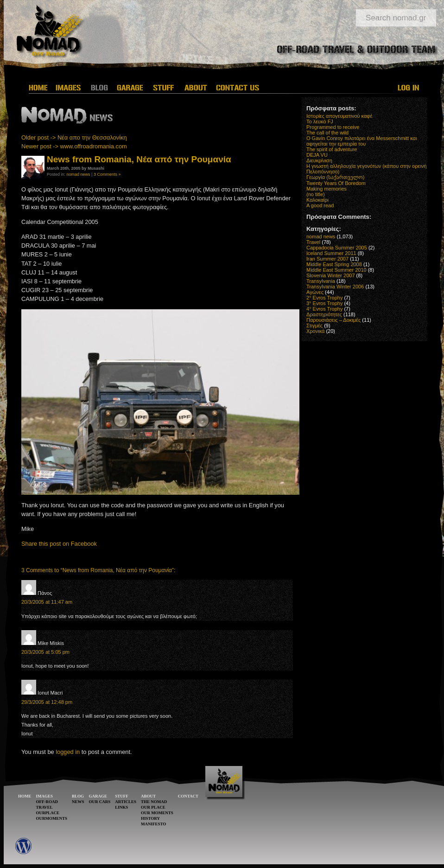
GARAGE (98, 796)
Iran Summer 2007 (327, 259)
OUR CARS (100, 802)
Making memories (327, 189)
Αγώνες (315, 292)
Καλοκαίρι (317, 200)
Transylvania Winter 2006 (335, 287)
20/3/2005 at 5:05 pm (45, 652)
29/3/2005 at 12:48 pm (47, 702)
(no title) (316, 194)
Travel (313, 242)
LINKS (121, 807)
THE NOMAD (154, 802)
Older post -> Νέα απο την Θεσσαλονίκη (74, 137)
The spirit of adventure (332, 149)
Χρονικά (315, 331)
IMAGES (45, 796)
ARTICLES (126, 802)
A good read (320, 205)
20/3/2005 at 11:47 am (47, 602)
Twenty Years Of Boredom (336, 183)
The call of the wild (327, 133)
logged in (68, 752)
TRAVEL (44, 807)
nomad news (79, 174)
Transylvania (321, 281)
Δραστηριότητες (324, 314)
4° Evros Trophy (324, 309)
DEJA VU (317, 155)
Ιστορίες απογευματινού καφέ (339, 116)
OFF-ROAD (47, 802)
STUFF (122, 796)
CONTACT (188, 796)
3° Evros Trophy (324, 303)
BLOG (78, 796)
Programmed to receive (333, 127)
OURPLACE (48, 813)
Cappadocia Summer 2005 (337, 248)
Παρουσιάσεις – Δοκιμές (333, 320)
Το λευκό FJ (320, 121)
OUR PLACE (153, 807)
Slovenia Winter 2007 (331, 275)
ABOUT (148, 796)
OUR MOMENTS (157, 813)
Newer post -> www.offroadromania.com (74, 146)
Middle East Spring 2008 (334, 264)
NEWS (78, 802)
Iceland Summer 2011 (331, 253)
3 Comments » (107, 174)
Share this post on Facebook (59, 544)
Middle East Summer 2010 (336, 270)
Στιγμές (314, 325)
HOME (25, 796)
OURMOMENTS (52, 818)
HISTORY (150, 818)
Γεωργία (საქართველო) (336, 177)
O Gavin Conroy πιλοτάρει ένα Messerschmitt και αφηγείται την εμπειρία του (362, 141)
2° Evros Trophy (324, 298)
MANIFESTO (153, 824)
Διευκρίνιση (319, 160)
